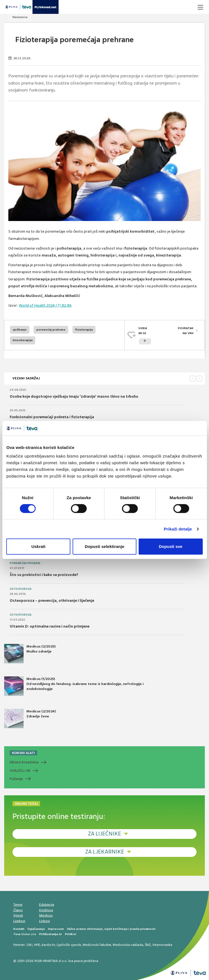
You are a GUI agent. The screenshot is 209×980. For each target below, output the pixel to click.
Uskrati (38, 546)
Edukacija (47, 905)
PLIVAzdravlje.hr (51, 934)
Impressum (56, 929)
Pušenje (16, 779)
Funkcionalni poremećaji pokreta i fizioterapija (52, 417)
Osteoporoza (21, 589)
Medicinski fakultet (97, 945)
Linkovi (45, 921)
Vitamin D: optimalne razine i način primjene (50, 626)
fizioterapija (84, 330)
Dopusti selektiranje (104, 546)
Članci (18, 910)
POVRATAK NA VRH (186, 331)
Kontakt (19, 929)
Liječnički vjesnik (69, 945)
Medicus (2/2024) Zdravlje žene (30, 719)
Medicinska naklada (128, 945)
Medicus (46, 915)
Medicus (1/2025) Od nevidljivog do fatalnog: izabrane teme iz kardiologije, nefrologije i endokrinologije (74, 686)
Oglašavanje (36, 929)
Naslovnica (20, 17)
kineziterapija (23, 340)
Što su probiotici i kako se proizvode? (44, 575)
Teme (18, 905)
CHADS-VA (20, 771)
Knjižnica (46, 910)
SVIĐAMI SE (145, 335)
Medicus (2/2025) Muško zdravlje (30, 654)
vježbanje (20, 330)
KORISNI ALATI (23, 753)
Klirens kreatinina (24, 762)
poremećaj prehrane (51, 330)
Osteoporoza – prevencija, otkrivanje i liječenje (52, 601)
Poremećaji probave (25, 563)
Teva (17, 934)
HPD (37, 945)
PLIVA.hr (71, 934)
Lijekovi (19, 921)
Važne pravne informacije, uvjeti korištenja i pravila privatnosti (111, 929)
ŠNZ (148, 945)
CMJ (29, 945)
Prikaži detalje (178, 529)
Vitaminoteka (162, 945)
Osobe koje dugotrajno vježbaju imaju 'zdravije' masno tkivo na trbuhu (74, 396)
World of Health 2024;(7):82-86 (45, 305)
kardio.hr (48, 945)
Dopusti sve (171, 546)
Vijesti (18, 915)
